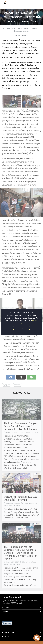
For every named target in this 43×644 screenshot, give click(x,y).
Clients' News (17, 31)
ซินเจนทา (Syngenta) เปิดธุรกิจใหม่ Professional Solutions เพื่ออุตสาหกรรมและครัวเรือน (22, 17)
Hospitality (34, 435)
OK (21, 328)
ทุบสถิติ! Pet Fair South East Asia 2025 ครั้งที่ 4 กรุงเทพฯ (21, 501)
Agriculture (36, 28)
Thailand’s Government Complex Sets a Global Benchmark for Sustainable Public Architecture (21, 429)
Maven (26, 28)
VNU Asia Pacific (15, 508)
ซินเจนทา (17, 387)
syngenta (7, 387)
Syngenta (26, 31)
